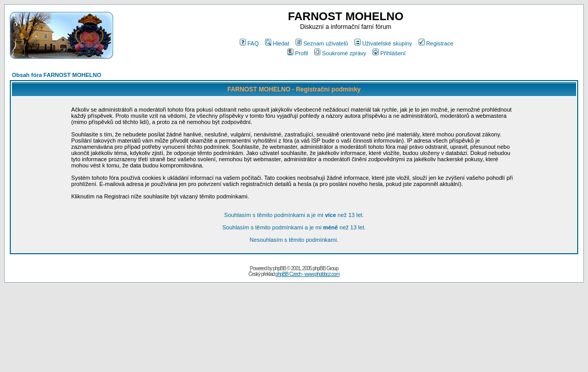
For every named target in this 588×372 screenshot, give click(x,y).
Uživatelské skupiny (383, 43)
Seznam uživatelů (322, 43)
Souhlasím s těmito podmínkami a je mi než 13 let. (294, 215)
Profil (298, 53)
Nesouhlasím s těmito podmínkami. (294, 240)
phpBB (279, 268)
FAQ (249, 43)
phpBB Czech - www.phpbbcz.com (307, 274)
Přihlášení (389, 53)
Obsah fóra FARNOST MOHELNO (57, 75)
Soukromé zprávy (340, 53)
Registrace (436, 43)
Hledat (277, 43)
